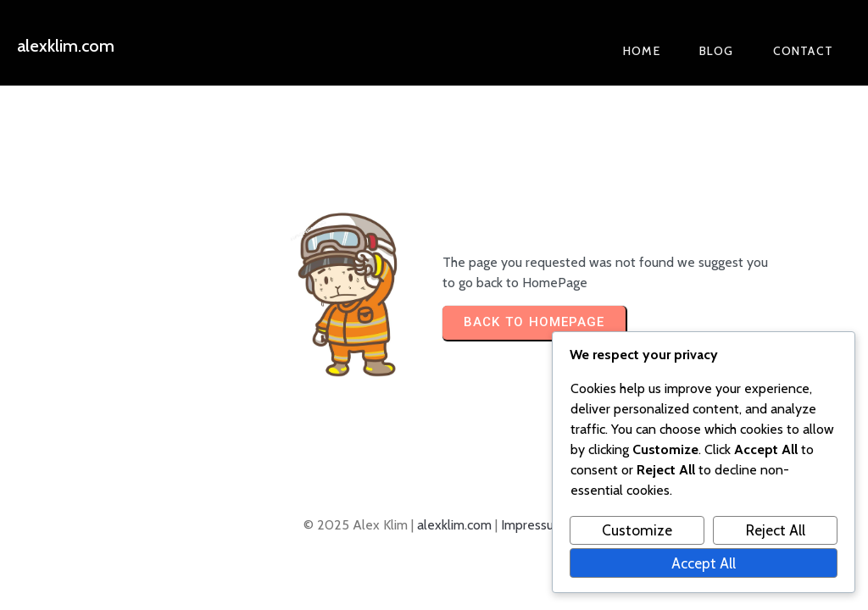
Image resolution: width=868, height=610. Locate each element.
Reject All (776, 530)
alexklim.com (454, 525)
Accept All (704, 563)
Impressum (533, 525)
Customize (637, 530)
